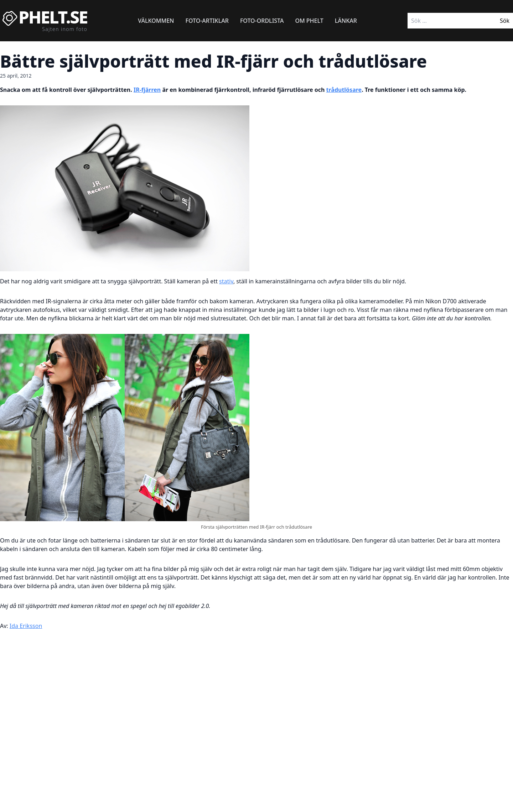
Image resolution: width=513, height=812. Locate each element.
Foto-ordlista (262, 21)
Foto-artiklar (207, 21)
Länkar (346, 21)
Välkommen (156, 21)
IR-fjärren (147, 90)
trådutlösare (344, 90)
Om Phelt (309, 21)
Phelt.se (53, 17)
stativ (226, 281)
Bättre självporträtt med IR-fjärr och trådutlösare (213, 61)
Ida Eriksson (26, 626)
